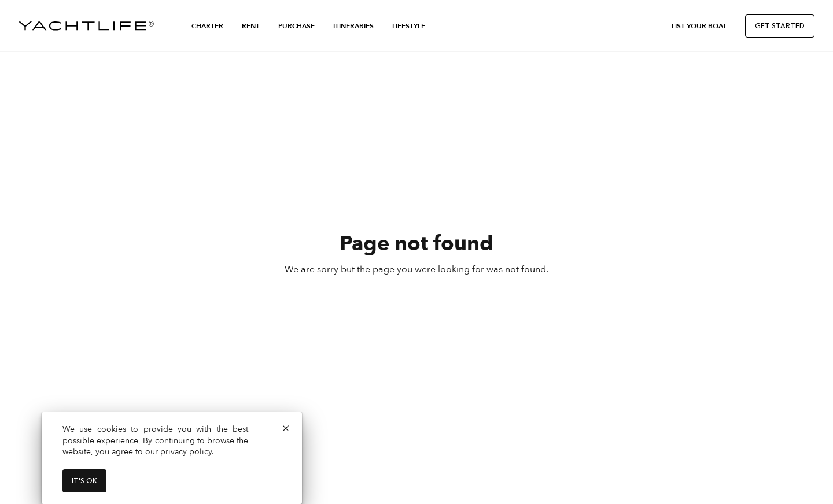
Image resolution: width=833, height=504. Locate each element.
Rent (251, 26)
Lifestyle (409, 26)
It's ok (84, 481)
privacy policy (186, 452)
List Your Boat (699, 26)
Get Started (780, 26)
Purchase (296, 26)
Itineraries (353, 26)
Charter (207, 26)
